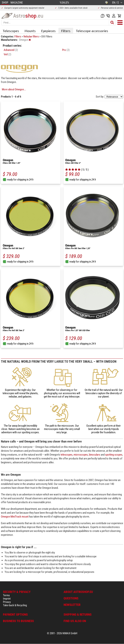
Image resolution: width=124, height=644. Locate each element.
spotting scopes (114, 455)
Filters (66, 31)
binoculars (95, 455)
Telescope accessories (92, 31)
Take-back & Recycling (15, 605)
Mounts (30, 31)
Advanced (11, 50)
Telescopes (11, 31)
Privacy (7, 602)
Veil (7, 54)
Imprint (7, 599)
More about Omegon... (14, 89)
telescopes (67, 455)
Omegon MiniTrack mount (15, 517)
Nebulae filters (31, 37)
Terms (6, 595)
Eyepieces (48, 31)
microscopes (81, 455)
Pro (66, 50)
